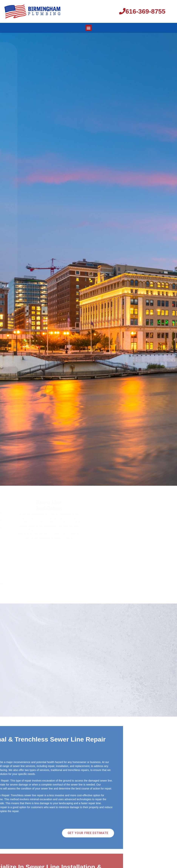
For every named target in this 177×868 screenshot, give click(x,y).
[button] (89, 28)
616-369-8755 (142, 11)
